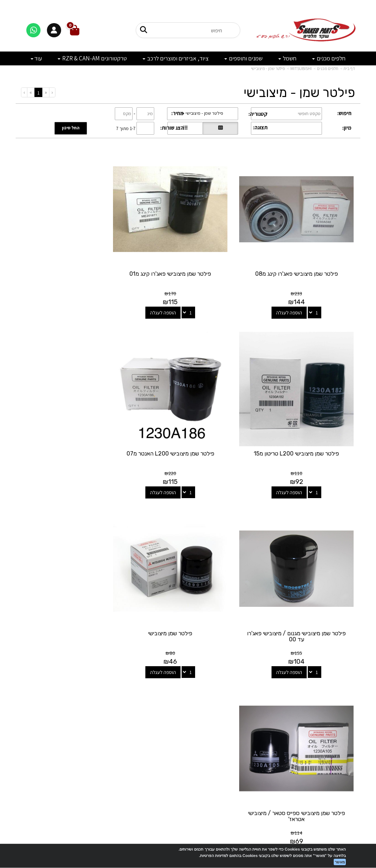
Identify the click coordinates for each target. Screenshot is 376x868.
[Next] (31, 92)
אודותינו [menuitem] (348, 729)
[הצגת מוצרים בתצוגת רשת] (220, 128)
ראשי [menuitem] (350, 714)
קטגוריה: (258, 114)
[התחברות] (54, 30)
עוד (36, 58)
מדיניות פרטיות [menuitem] (340, 752)
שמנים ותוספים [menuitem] (243, 58)
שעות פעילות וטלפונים (73, 687)
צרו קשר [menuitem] (347, 721)
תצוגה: (260, 127)
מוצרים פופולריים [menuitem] (339, 698)
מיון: (347, 128)
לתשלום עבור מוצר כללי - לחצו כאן (77, 759)
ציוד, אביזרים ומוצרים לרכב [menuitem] (176, 58)
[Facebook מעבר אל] (202, 715)
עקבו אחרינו (188, 687)
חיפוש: (344, 113)
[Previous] (46, 92)
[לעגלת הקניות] (75, 30)
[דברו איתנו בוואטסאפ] (33, 30)
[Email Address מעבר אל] (179, 715)
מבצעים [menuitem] (347, 736)
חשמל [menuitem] (287, 58)
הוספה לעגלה (296, 300)
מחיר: (178, 113)
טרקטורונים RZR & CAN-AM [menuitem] (92, 58)
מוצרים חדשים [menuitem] (341, 706)
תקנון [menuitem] (350, 744)
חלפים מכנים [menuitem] (329, 58)
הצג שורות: (172, 128)
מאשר (340, 862)
